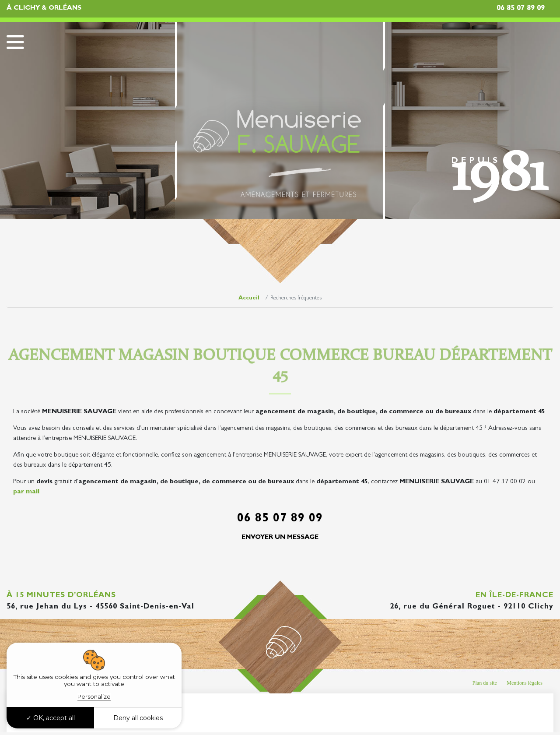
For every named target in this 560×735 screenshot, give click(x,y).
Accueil (249, 298)
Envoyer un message (280, 538)
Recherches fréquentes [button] (79, 711)
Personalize (94, 696)
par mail (26, 492)
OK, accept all (51, 718)
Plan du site (485, 683)
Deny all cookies (138, 718)
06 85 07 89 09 (521, 9)
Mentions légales (525, 683)
